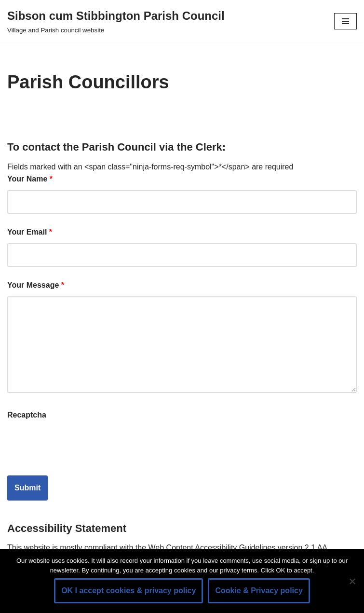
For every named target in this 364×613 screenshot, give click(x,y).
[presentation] (81, 445)
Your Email (30, 232)
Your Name (30, 179)
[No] (352, 581)
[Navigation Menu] (345, 21)
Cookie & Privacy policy (259, 591)
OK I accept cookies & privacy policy (128, 591)
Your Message (36, 285)
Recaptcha (27, 415)
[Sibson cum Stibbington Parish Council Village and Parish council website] (116, 21)
